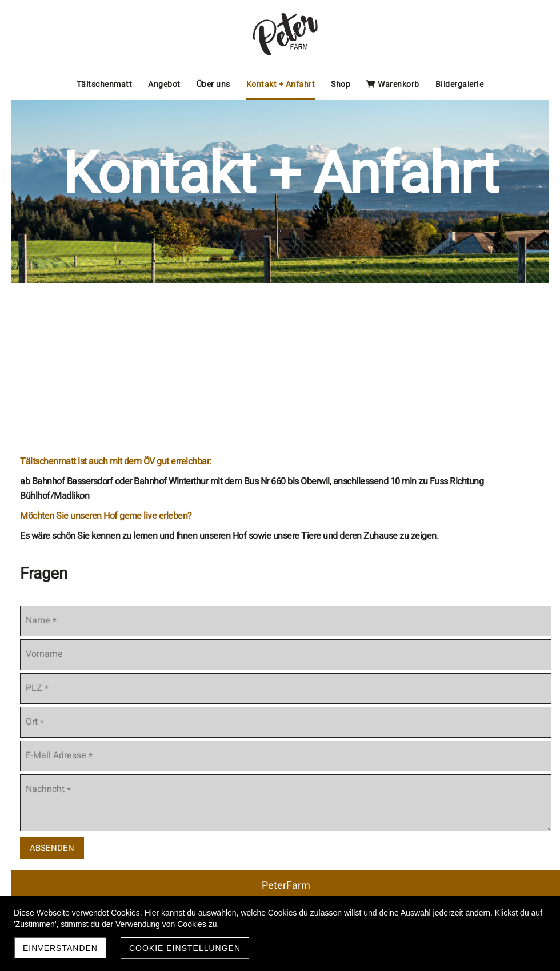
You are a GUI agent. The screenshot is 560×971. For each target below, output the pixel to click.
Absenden (52, 848)
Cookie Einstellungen (185, 948)
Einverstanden (60, 948)
